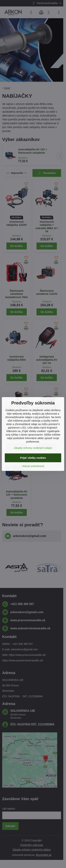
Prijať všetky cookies (33, 458)
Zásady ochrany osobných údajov (33, 448)
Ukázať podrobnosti (33, 466)
